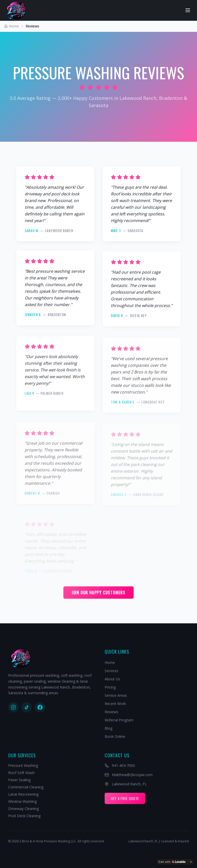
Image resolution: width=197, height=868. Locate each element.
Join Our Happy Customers (98, 593)
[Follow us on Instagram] (13, 707)
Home (110, 662)
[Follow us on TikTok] (27, 707)
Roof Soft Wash (21, 773)
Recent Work (115, 704)
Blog (109, 728)
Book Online (115, 736)
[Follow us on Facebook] (40, 707)
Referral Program (119, 720)
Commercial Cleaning (26, 787)
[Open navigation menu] (188, 10)
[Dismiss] (191, 862)
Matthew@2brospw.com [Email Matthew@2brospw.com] (129, 775)
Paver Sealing (19, 780)
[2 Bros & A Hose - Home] (17, 10)
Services (111, 671)
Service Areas (116, 695)
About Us (112, 679)
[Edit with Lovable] (172, 862)
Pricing (110, 687)
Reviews (111, 712)
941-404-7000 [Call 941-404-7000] (120, 765)
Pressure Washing (23, 765)
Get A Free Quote (125, 798)
